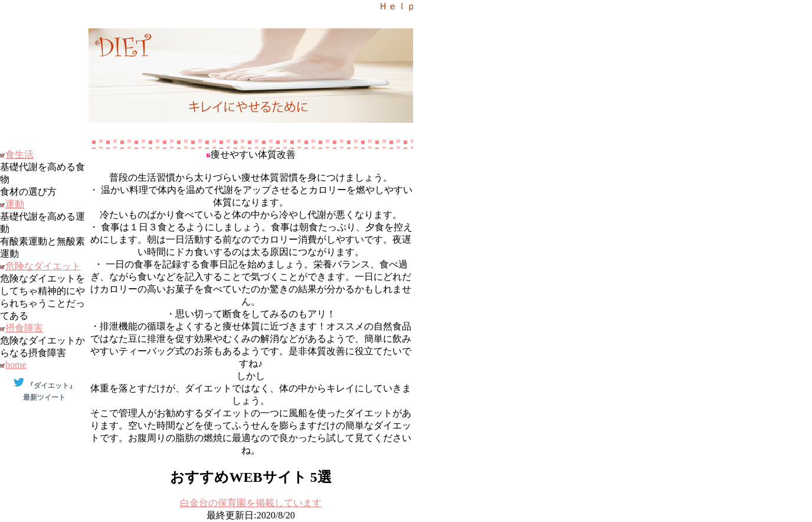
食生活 (19, 154)
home (16, 365)
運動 (15, 204)
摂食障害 (24, 328)
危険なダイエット (43, 266)
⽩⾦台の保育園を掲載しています (251, 503)
